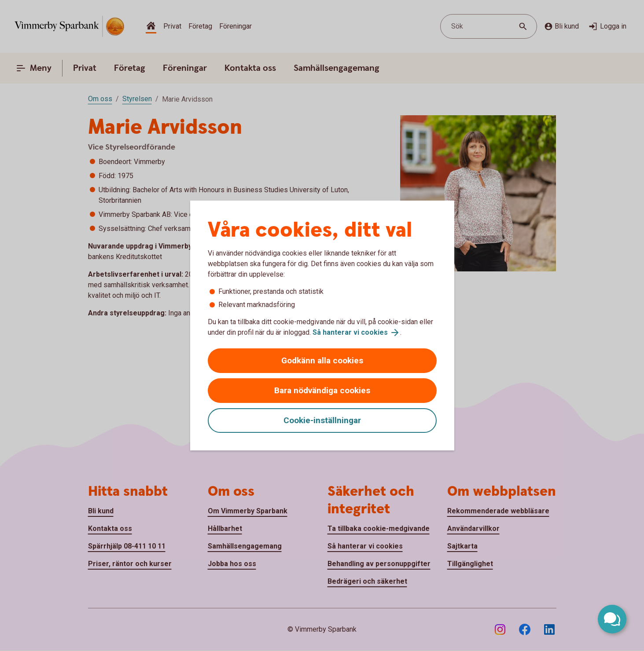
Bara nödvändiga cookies (322, 390)
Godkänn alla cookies (322, 360)
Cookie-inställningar (322, 420)
